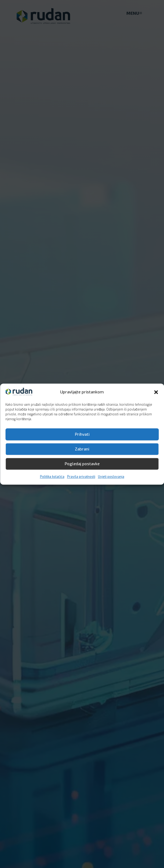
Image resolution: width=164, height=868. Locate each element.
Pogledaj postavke (82, 464)
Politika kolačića (52, 477)
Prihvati (82, 434)
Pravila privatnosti (81, 477)
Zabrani (82, 449)
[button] (156, 392)
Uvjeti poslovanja (111, 477)
